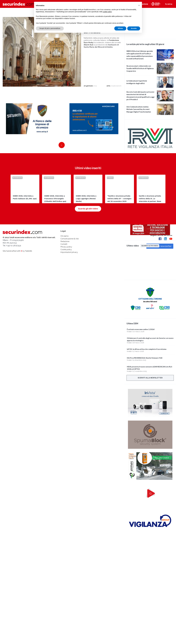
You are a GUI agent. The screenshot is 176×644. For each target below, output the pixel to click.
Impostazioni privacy (69, 252)
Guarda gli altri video (88, 209)
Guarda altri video (150, 246)
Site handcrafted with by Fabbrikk (17, 251)
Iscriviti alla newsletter (150, 378)
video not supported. (150, 23)
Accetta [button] (134, 28)
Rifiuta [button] (120, 28)
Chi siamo (65, 236)
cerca (169, 4)
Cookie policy (66, 250)
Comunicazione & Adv (70, 239)
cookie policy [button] (107, 12)
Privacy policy (66, 247)
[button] (139, 5)
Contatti (64, 244)
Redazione (65, 241)
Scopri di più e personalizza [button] (50, 28)
